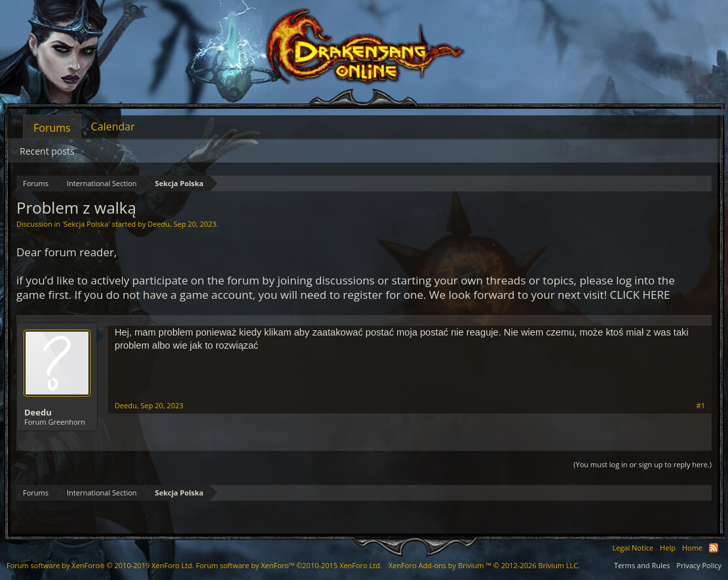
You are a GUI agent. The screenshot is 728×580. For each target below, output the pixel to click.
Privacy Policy (699, 565)
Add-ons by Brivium (484, 565)
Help (668, 548)
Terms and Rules (642, 565)
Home (692, 548)
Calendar (113, 126)
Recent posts (47, 151)
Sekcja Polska (86, 224)
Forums (52, 128)
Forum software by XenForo (100, 565)
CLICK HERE (640, 295)
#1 (701, 406)
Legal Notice (633, 548)
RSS (714, 548)
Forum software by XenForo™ (289, 565)
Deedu (159, 224)
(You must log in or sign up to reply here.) (642, 464)
